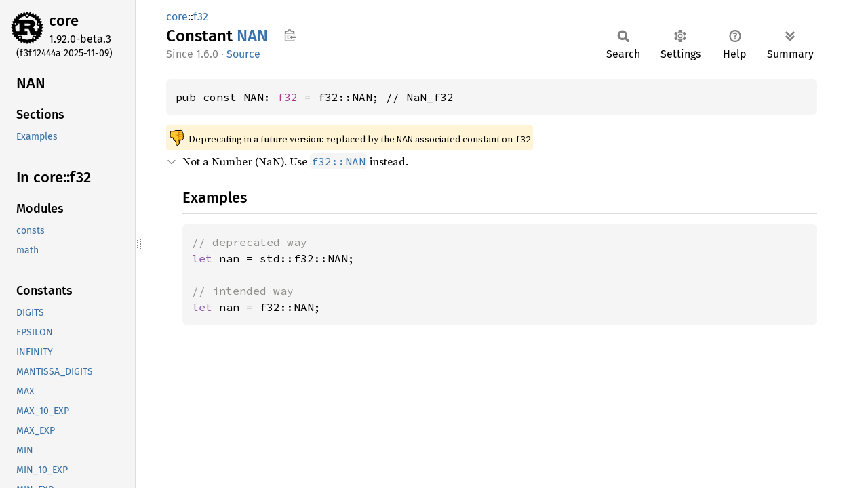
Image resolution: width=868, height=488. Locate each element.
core (64, 21)
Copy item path (290, 35)
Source (243, 54)
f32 (201, 17)
